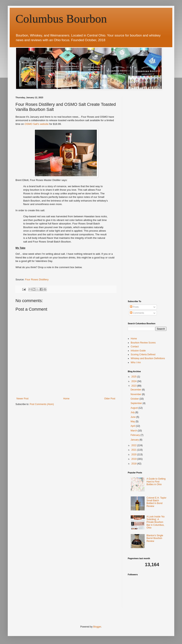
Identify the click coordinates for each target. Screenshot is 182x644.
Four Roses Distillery (37, 279)
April (133, 426)
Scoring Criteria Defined (143, 355)
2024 (134, 381)
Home (66, 399)
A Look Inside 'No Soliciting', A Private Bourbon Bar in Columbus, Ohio (156, 522)
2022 (134, 445)
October (135, 399)
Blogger (97, 627)
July (133, 412)
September (136, 403)
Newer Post (22, 399)
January (135, 440)
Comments (137, 313)
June (133, 417)
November (136, 394)
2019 (134, 459)
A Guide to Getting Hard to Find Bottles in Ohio (156, 482)
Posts (134, 307)
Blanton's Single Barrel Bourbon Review (155, 538)
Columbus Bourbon (61, 19)
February (135, 435)
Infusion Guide (138, 351)
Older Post (110, 399)
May (133, 422)
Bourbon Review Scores (143, 343)
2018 (134, 464)
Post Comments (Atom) (42, 404)
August (134, 408)
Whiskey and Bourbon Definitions (148, 358)
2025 (134, 377)
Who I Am (136, 362)
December (136, 390)
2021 (134, 450)
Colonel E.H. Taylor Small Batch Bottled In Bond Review (157, 502)
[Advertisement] (36, 133)
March (134, 431)
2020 (134, 455)
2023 (134, 386)
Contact (135, 347)
